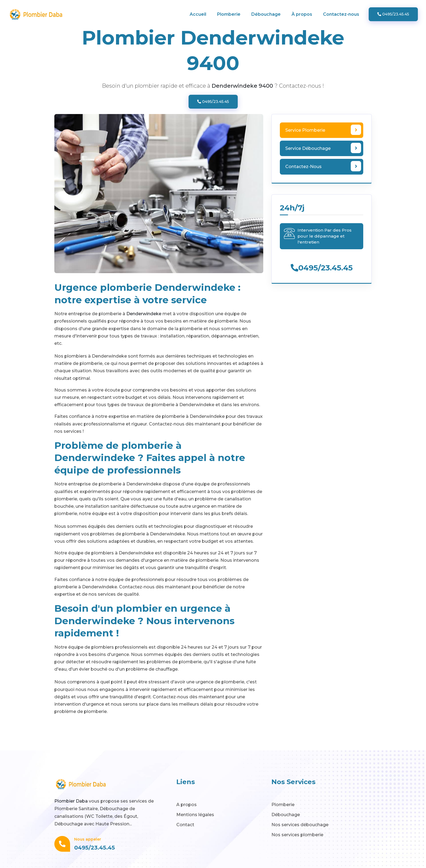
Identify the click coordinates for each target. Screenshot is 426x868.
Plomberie (229, 14)
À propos (302, 14)
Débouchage (266, 14)
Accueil (198, 14)
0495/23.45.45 (393, 14)
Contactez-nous (341, 14)
